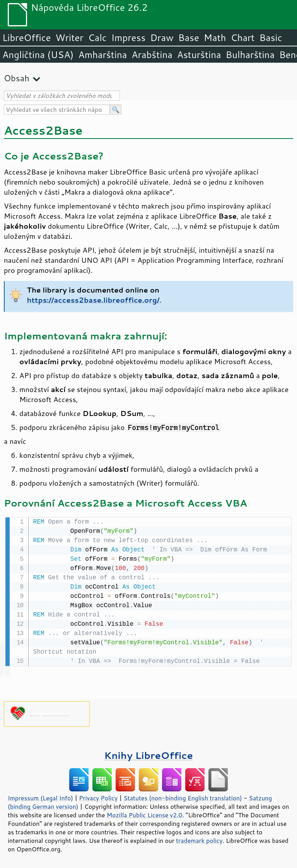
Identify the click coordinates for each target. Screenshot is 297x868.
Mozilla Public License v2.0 (145, 814)
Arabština (152, 55)
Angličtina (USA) (38, 55)
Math (215, 38)
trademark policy (199, 840)
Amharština (102, 55)
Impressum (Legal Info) (40, 797)
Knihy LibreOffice (148, 754)
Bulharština (250, 55)
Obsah (17, 78)
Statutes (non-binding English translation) (183, 797)
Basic (271, 38)
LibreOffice (26, 38)
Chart (242, 38)
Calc (97, 38)
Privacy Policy (98, 797)
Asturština (199, 55)
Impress (129, 38)
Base (189, 38)
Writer (69, 38)
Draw (162, 38)
